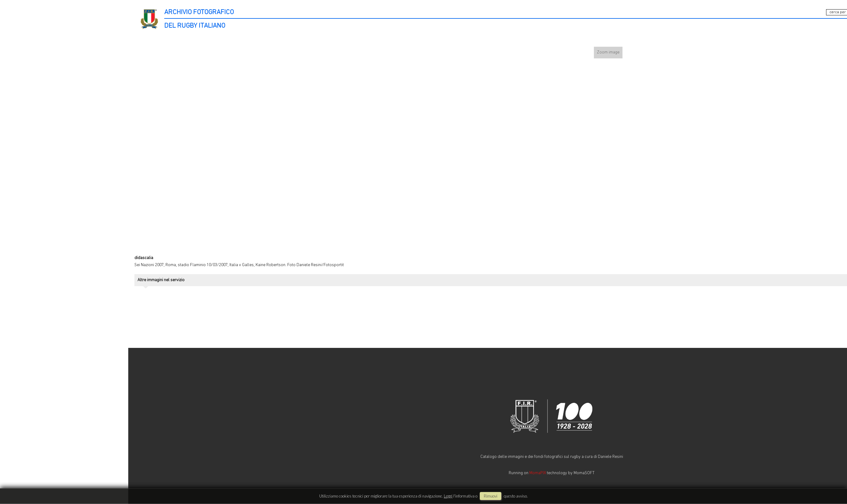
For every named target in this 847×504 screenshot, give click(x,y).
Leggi (448, 496)
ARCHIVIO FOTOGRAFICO (199, 12)
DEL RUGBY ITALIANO (195, 26)
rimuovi (491, 496)
